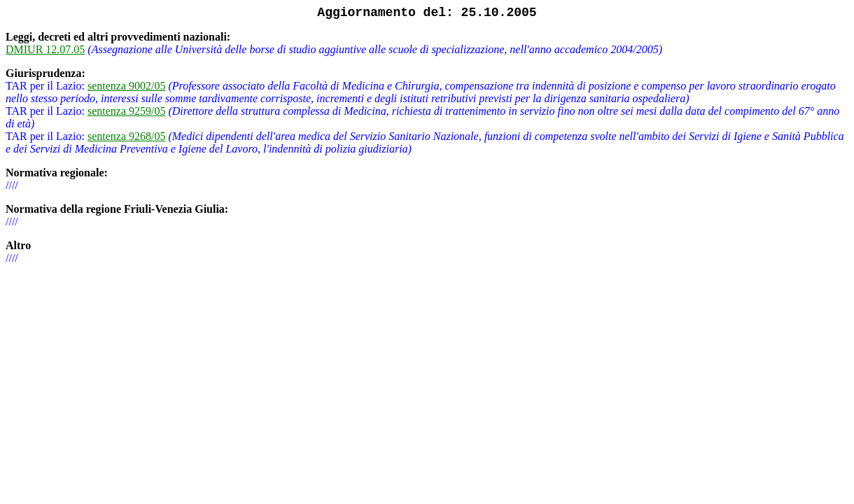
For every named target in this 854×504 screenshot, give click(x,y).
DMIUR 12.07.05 (45, 49)
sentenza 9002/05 (127, 86)
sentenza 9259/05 (127, 111)
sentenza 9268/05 (127, 136)
